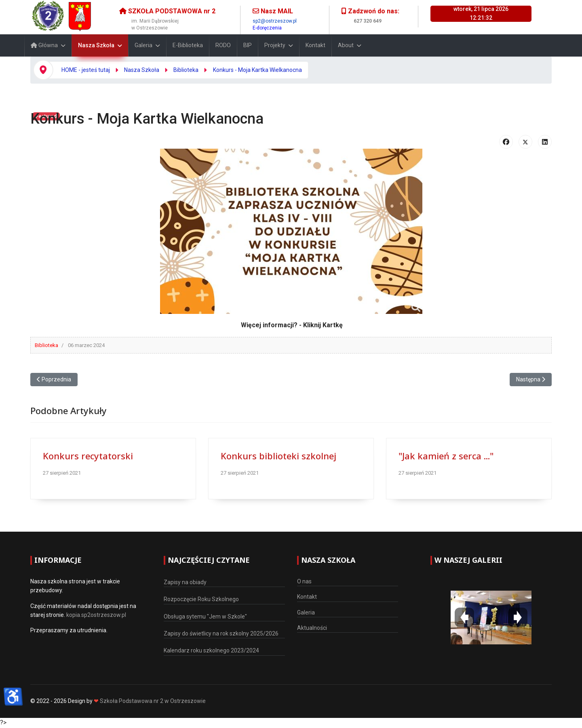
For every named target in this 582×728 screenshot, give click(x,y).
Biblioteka (46, 345)
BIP (248, 45)
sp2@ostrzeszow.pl (275, 21)
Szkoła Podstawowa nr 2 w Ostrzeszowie (153, 701)
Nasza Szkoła (96, 45)
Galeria (143, 45)
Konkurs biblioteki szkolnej (278, 456)
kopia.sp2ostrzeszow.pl (96, 615)
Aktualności (312, 628)
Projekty (275, 45)
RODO (223, 45)
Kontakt (315, 45)
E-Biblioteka (188, 45)
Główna (44, 45)
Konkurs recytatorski (88, 456)
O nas (304, 581)
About (346, 45)
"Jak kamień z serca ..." (446, 456)
